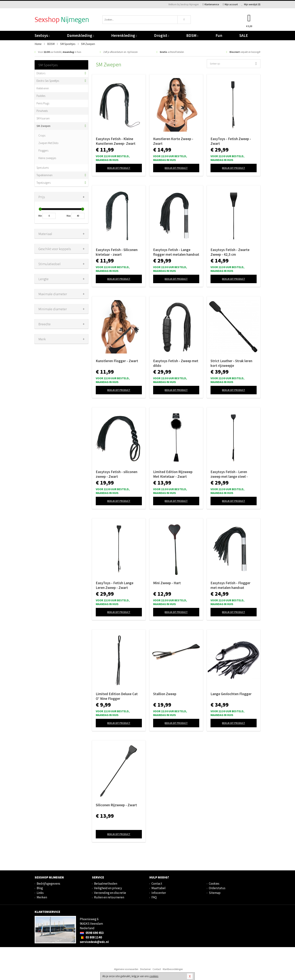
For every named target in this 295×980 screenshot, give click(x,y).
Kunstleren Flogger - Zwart (117, 361)
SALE (244, 35)
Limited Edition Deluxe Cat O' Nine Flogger (117, 696)
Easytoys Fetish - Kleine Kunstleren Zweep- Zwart (116, 141)
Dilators (41, 73)
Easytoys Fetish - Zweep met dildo (176, 363)
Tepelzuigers (44, 183)
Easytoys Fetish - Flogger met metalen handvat (230, 585)
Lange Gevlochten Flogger (231, 694)
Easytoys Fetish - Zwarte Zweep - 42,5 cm (230, 252)
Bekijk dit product (119, 168)
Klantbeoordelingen (173, 969)
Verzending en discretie (110, 893)
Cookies (214, 884)
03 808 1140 (91, 937)
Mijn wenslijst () (251, 4)
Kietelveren (43, 88)
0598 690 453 (92, 933)
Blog (40, 888)
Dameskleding (80, 35)
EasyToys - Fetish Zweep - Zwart (231, 141)
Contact (157, 884)
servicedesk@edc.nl (94, 942)
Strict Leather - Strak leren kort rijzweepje (231, 363)
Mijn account (230, 4)
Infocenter (159, 893)
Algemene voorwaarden (126, 969)
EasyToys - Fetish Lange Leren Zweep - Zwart (115, 585)
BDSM (192, 35)
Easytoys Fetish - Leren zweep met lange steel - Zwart (229, 474)
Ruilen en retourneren (109, 897)
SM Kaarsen (43, 118)
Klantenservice (211, 4)
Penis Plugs (43, 103)
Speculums (43, 168)
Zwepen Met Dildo (48, 143)
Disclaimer (145, 969)
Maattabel (159, 888)
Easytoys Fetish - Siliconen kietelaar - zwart (117, 252)
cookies (154, 976)
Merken (42, 897)
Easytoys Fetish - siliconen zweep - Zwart (117, 474)
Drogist (162, 35)
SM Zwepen (43, 126)
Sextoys (42, 35)
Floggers (43, 151)
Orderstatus (217, 888)
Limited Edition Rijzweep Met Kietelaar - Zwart (173, 474)
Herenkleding (124, 35)
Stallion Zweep (165, 694)
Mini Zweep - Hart (167, 583)
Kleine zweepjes (47, 158)
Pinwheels (42, 111)
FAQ (154, 897)
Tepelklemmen (44, 175)
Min (40, 216)
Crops (42, 135)
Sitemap (215, 893)
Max (69, 216)
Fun (219, 35)
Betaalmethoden (106, 884)
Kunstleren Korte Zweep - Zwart (173, 141)
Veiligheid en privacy (108, 888)
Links (40, 893)
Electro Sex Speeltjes (48, 81)
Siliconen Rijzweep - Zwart (116, 805)
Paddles (41, 96)
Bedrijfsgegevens (48, 884)
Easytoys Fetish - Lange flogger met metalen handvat (176, 252)
